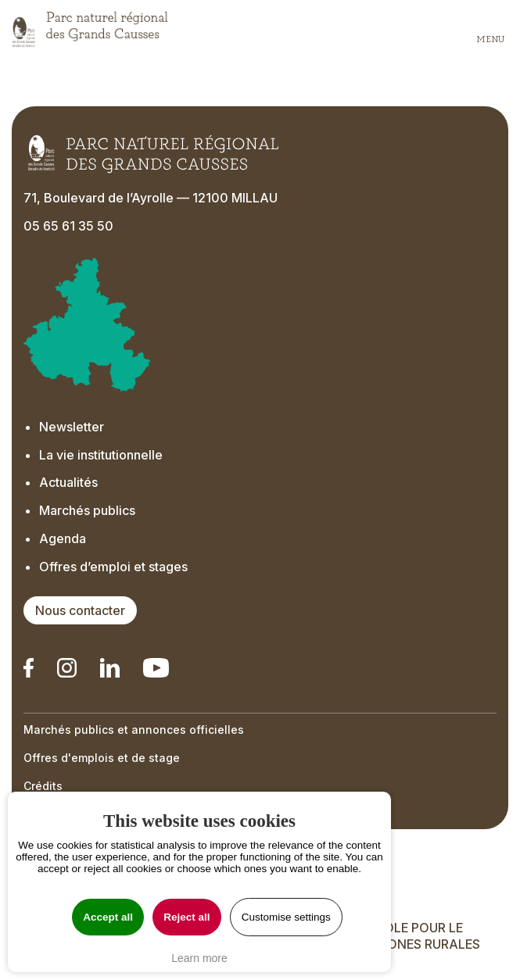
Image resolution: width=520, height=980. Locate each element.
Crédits (43, 786)
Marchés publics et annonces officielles (134, 730)
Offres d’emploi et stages (113, 567)
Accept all (108, 917)
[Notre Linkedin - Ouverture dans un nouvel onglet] (29, 668)
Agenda (63, 538)
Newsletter (72, 427)
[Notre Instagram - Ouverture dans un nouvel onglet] (67, 668)
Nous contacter (80, 610)
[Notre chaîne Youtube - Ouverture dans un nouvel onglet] (156, 668)
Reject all (186, 917)
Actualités (68, 482)
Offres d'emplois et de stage (102, 758)
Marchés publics (87, 510)
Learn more (199, 958)
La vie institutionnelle (101, 455)
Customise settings (286, 917)
